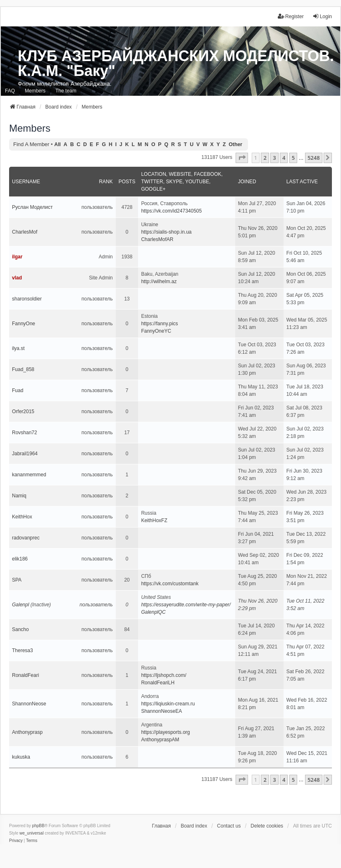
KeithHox (22, 517)
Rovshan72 (25, 433)
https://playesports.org (165, 732)
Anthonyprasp (27, 732)
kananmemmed (29, 475)
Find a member (31, 144)
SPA (17, 580)
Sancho (20, 629)
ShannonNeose (29, 704)
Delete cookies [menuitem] (267, 826)
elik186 (20, 559)
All (57, 144)
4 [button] (284, 158)
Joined (247, 182)
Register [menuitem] (291, 16)
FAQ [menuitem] (10, 91)
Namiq (19, 496)
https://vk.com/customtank (170, 584)
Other (235, 144)
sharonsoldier (27, 299)
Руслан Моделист (32, 207)
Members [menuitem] (35, 91)
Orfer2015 (23, 412)
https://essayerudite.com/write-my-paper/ (186, 605)
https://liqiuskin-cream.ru (168, 704)
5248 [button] (314, 158)
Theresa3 (23, 650)
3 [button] (274, 158)
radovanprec (26, 538)
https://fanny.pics (159, 324)
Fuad (18, 390)
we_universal (31, 833)
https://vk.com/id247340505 (171, 211)
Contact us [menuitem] (229, 826)
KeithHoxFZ (154, 520)
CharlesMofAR (157, 239)
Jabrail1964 (25, 454)
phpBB (38, 826)
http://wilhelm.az (159, 281)
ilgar (17, 257)
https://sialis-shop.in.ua (166, 232)
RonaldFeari (25, 675)
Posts (127, 182)
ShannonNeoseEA (161, 711)
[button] (242, 158)
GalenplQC (153, 612)
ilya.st (18, 348)
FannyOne (24, 324)
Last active (302, 182)
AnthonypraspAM (160, 740)
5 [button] (293, 158)
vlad (17, 278)
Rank (106, 182)
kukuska (21, 757)
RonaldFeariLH (158, 683)
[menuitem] (16, 841)
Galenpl (20, 605)
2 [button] (265, 158)
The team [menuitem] (66, 91)
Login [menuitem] (322, 16)
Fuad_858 (23, 369)
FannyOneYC (156, 331)
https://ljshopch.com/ (163, 675)
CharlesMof (25, 232)
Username (26, 182)
